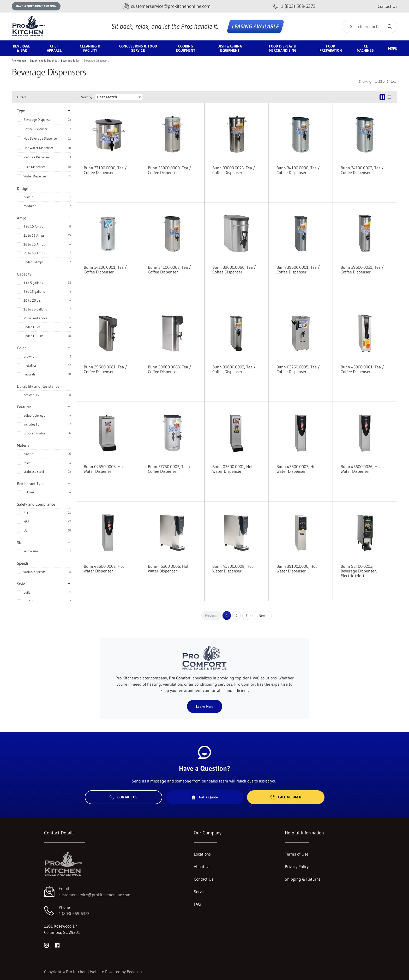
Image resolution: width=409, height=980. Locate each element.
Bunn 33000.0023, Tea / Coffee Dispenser (234, 170)
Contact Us (387, 6)
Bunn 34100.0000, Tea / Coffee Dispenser (298, 170)
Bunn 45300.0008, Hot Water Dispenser (233, 569)
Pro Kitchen (19, 61)
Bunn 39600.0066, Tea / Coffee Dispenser (234, 270)
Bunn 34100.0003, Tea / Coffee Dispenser (169, 270)
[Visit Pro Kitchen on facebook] (57, 945)
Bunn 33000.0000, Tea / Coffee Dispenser (170, 170)
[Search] (370, 26)
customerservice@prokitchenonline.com (95, 895)
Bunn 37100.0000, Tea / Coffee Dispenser (105, 170)
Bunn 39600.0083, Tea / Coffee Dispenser (170, 369)
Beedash (134, 972)
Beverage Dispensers (96, 61)
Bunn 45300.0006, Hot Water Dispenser (168, 569)
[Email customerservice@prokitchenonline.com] (167, 6)
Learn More (205, 707)
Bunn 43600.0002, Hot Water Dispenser (104, 569)
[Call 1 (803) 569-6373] (294, 6)
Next (262, 616)
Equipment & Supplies (43, 61)
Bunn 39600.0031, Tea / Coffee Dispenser (362, 270)
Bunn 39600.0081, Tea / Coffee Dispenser (105, 369)
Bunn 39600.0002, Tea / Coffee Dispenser (234, 369)
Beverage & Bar (70, 61)
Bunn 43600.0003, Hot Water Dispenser (297, 469)
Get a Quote (204, 797)
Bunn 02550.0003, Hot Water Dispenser (104, 469)
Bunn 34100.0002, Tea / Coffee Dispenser (362, 170)
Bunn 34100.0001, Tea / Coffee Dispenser (105, 270)
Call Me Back (286, 797)
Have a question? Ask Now (36, 6)
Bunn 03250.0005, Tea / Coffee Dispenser (298, 369)
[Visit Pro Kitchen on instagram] (46, 945)
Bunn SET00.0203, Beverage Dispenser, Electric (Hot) (359, 571)
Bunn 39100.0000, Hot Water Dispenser (297, 569)
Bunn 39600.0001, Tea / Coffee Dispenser (298, 270)
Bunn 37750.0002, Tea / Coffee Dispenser (169, 469)
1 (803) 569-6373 (74, 913)
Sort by (87, 97)
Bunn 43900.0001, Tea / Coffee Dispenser (362, 369)
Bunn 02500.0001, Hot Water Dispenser (233, 469)
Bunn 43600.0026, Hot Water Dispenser (361, 469)
